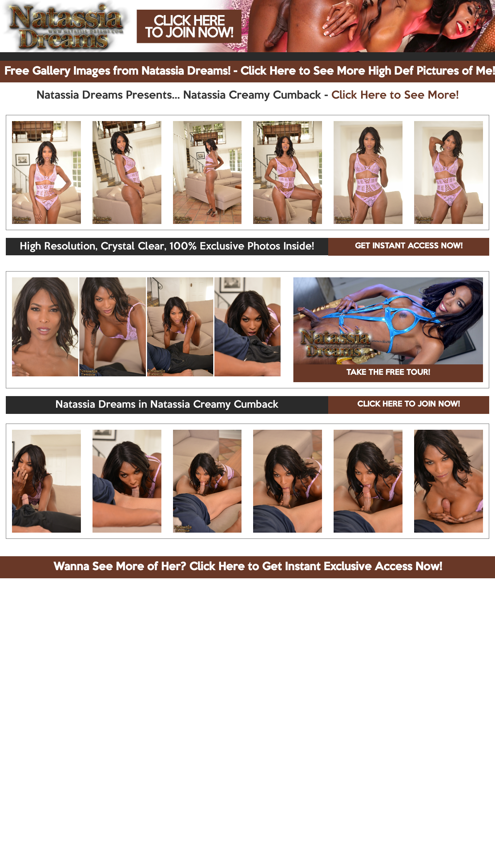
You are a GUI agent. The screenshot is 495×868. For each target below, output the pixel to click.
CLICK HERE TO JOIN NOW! (409, 405)
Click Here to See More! (395, 96)
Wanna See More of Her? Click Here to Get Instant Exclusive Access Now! (248, 567)
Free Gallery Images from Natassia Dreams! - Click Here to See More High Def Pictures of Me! (250, 72)
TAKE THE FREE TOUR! (388, 373)
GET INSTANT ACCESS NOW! (409, 246)
